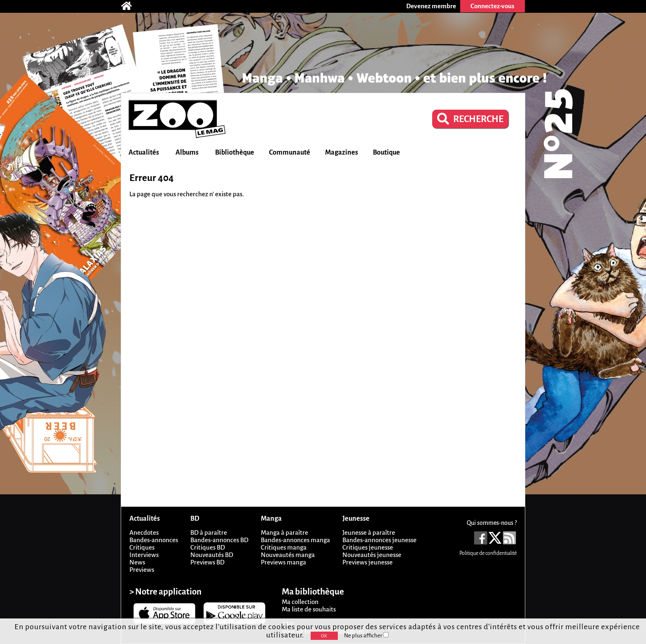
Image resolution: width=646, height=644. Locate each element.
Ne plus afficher (366, 636)
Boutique (386, 153)
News (137, 562)
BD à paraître (209, 532)
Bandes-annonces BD (219, 540)
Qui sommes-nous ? (492, 523)
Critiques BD (208, 547)
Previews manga (283, 562)
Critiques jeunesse (368, 547)
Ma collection (300, 602)
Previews (142, 570)
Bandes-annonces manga (295, 540)
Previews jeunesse (367, 562)
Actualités (144, 153)
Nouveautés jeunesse (372, 555)
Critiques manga (284, 547)
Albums (187, 153)
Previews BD (207, 562)
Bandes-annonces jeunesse (379, 540)
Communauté (290, 153)
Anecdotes (144, 532)
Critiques (142, 547)
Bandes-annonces (154, 540)
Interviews (144, 555)
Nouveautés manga (288, 555)
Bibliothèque (235, 153)
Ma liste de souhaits (309, 609)
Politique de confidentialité (488, 553)
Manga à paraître (284, 532)
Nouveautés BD (212, 555)
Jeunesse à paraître (369, 532)
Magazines (342, 153)
